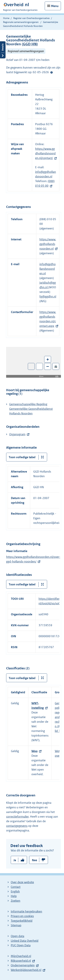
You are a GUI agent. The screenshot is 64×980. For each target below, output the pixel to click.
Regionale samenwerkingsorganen (21, 22)
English (15, 891)
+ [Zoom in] (48, 359)
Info (57, 376)
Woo (34, 751)
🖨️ (56, 366)
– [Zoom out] (48, 366)
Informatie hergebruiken (26, 911)
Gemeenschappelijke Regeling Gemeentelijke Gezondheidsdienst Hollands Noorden (31, 409)
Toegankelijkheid (22, 921)
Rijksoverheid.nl (21, 961)
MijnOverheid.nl (21, 956)
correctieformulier (17, 817)
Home (6, 18)
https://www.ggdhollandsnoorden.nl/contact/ (45, 153)
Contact (16, 887)
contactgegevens (17, 826)
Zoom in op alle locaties (40, 366)
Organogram (17, 434)
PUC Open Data (21, 945)
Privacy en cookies (22, 916)
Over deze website (22, 882)
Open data (17, 936)
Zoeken (16, 901)
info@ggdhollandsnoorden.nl (48, 269)
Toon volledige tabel (22, 457)
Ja (15, 860)
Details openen (3, 50)
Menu (55, 6)
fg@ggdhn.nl (48, 296)
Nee (34, 860)
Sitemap (16, 925)
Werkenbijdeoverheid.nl (26, 970)
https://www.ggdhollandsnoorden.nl (48, 244)
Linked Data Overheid (25, 941)
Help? (52, 72)
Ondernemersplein (23, 965)
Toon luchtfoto (31, 366)
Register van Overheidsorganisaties (31, 18)
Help (14, 896)
